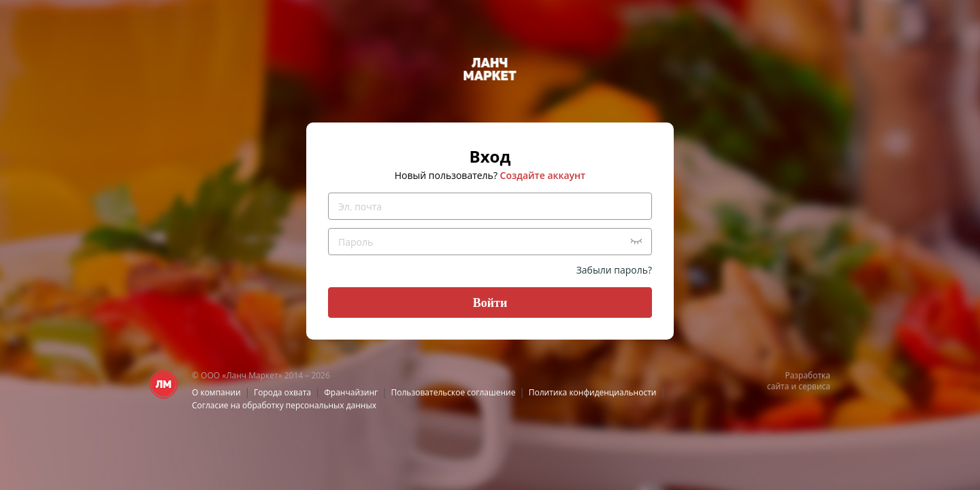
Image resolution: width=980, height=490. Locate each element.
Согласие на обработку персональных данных (284, 405)
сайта (778, 386)
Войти (490, 303)
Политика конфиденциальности (593, 392)
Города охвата (282, 392)
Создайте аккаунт (543, 175)
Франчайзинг (351, 392)
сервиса (814, 386)
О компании (216, 392)
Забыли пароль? (614, 270)
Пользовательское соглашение (454, 392)
